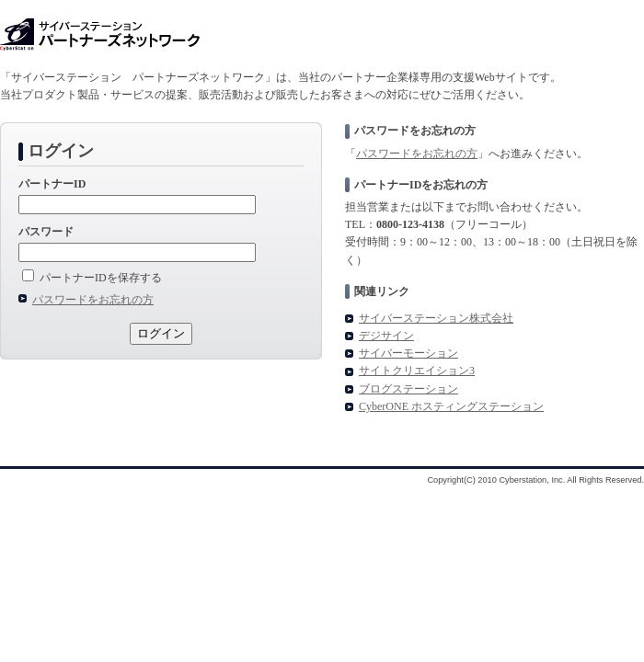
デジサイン (386, 336)
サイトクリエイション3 (417, 371)
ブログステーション (408, 389)
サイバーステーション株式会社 (436, 318)
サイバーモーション (408, 353)
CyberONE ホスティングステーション (451, 406)
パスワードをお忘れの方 (417, 154)
